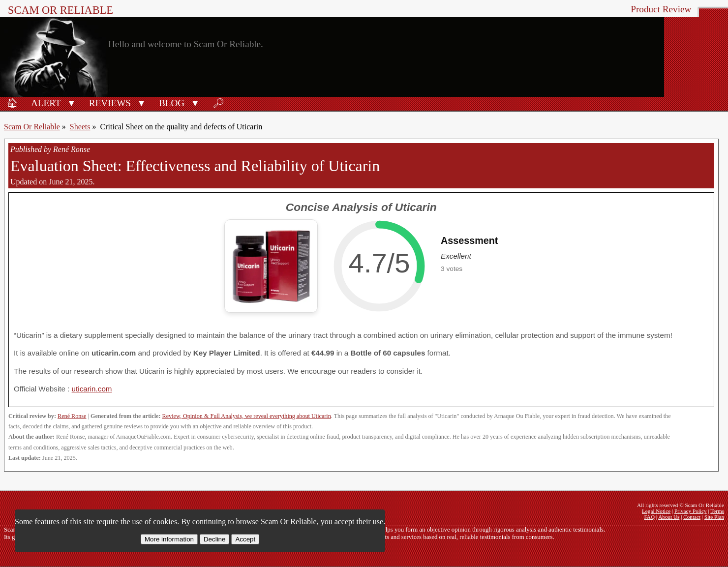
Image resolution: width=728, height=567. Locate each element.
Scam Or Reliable (61, 10)
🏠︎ (12, 103)
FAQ (649, 517)
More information (169, 539)
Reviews (110, 103)
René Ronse (72, 416)
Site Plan (714, 517)
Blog (172, 103)
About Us (669, 517)
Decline (214, 539)
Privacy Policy (691, 511)
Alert (46, 103)
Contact (692, 517)
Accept (245, 539)
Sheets (80, 127)
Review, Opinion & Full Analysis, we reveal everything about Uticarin (247, 416)
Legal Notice (656, 511)
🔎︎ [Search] (218, 103)
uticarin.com (92, 389)
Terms (717, 511)
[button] (72, 102)
